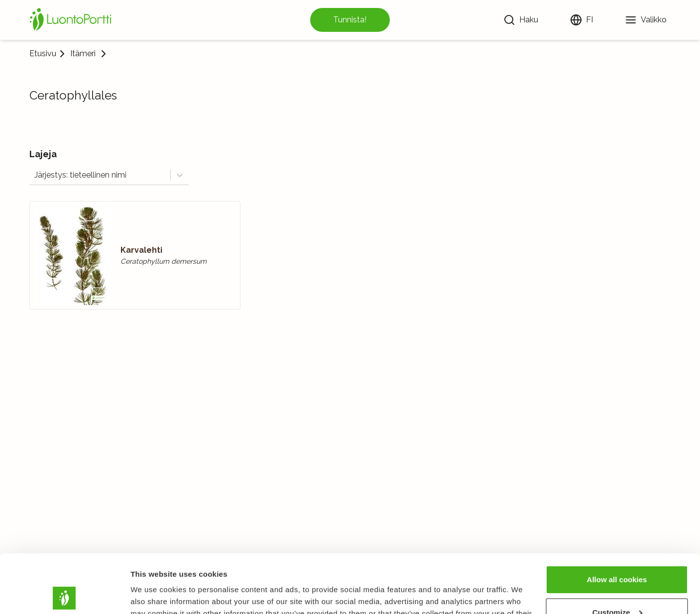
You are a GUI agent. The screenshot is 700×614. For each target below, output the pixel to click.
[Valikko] (646, 20)
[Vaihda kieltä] (582, 20)
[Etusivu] (72, 20)
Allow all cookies (617, 521)
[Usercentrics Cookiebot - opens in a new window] (64, 595)
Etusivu (43, 53)
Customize (617, 554)
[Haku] (521, 20)
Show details (154, 594)
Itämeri (83, 54)
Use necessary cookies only (617, 586)
